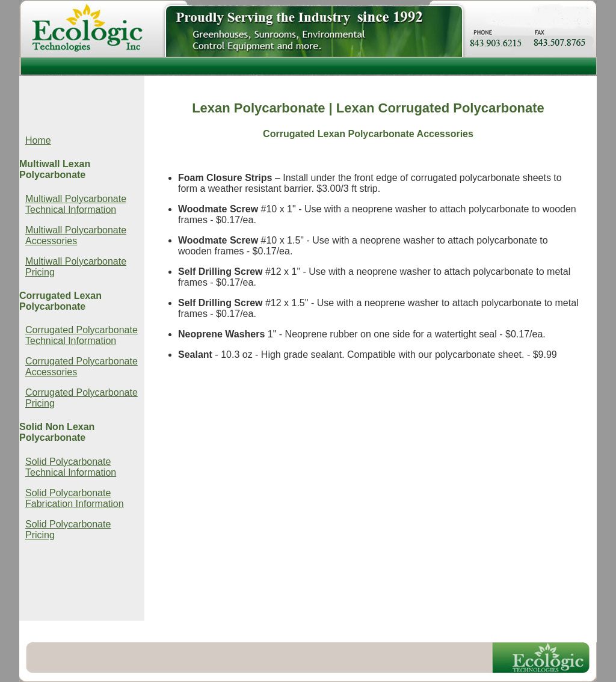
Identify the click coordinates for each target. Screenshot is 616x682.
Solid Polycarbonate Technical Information (71, 467)
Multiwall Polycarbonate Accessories (76, 235)
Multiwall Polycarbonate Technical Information (76, 204)
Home (38, 140)
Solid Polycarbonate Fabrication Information (75, 498)
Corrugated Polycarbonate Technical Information (82, 335)
